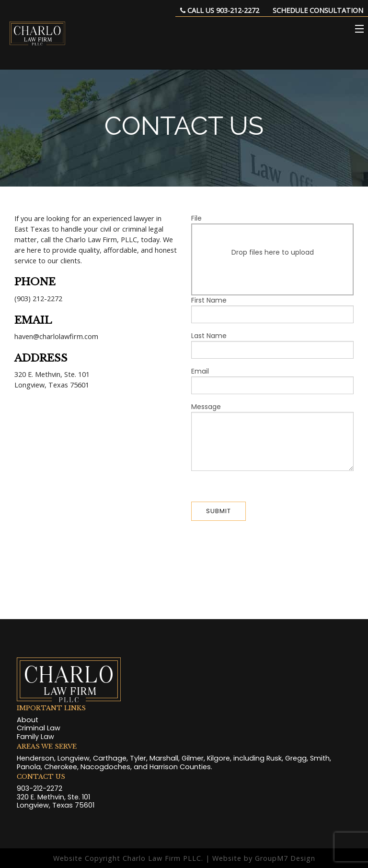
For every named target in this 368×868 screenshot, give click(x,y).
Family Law (35, 737)
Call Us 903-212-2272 (220, 10)
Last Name (272, 345)
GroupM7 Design (285, 858)
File (272, 254)
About (28, 720)
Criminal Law (39, 728)
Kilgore (218, 758)
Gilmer (193, 758)
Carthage (110, 758)
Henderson (35, 758)
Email (272, 380)
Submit (218, 511)
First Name (272, 309)
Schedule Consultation (318, 10)
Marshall (164, 758)
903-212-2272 (40, 788)
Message (272, 436)
